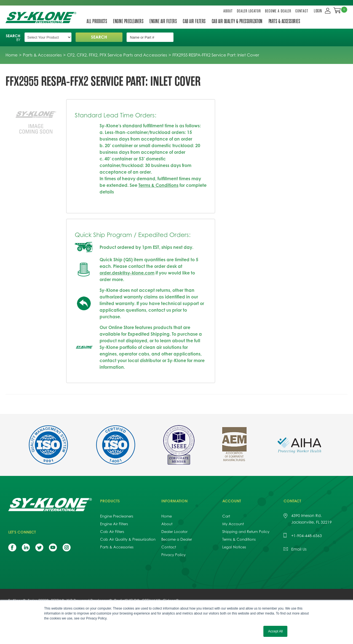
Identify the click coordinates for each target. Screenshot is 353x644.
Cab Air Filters (194, 21)
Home (167, 516)
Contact (302, 11)
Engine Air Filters (163, 21)
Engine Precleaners (128, 21)
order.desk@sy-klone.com (127, 273)
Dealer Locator (249, 11)
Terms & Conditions (158, 185)
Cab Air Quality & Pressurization (237, 21)
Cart (226, 516)
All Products (97, 21)
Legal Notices (234, 547)
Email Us (299, 549)
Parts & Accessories (284, 21)
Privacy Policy (173, 555)
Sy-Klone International (42, 17)
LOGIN (318, 11)
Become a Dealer (278, 11)
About (228, 11)
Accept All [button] (275, 631)
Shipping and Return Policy (246, 532)
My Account (233, 524)
